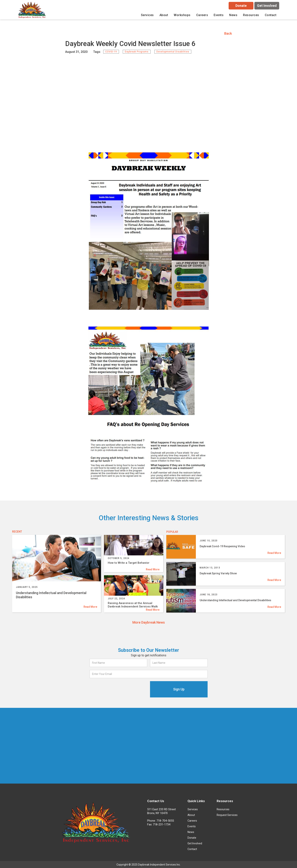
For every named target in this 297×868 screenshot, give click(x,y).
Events (219, 15)
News (233, 15)
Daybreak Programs (137, 52)
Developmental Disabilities (173, 52)
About (191, 815)
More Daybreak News (149, 622)
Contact (271, 15)
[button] (147, 15)
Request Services (227, 815)
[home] (33, 11)
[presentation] (118, 689)
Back (228, 33)
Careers (192, 821)
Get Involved (267, 6)
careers (202, 15)
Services (193, 809)
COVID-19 (111, 52)
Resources (223, 809)
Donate (241, 6)
